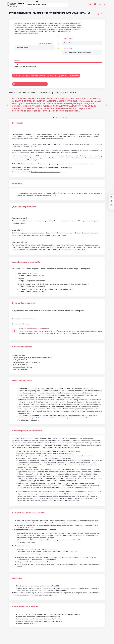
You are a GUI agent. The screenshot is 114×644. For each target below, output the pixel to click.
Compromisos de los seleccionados (29, 516)
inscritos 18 (19, 79)
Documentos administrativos (24, 322)
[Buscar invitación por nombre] (46, 5)
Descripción (18, 126)
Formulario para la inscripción (26, 265)
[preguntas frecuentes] (100, 17)
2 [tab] (57, 120)
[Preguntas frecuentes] (111, 201)
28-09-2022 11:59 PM (45, 46)
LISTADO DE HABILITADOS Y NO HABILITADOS (29, 87)
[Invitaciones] (95, 4)
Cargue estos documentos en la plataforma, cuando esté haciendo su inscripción (48, 314)
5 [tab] (67, 120)
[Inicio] (91, 4)
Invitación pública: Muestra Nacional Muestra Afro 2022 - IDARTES (50, 16)
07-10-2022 (68, 51)
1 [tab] (53, 120)
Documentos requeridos (23, 306)
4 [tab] (63, 120)
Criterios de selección (22, 350)
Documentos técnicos (21, 327)
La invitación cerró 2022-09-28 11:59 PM (41, 79)
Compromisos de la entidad (25, 609)
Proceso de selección (22, 384)
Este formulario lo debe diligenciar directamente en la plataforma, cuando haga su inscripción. (51, 272)
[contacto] (111, 205)
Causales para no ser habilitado (27, 433)
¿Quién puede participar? (24, 210)
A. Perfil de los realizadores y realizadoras (34, 331)
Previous (7, 108)
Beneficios (17, 581)
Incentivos (17, 186)
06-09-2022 (68, 42)
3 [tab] (60, 120)
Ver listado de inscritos (69, 79)
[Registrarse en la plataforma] (105, 4)
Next (107, 108)
